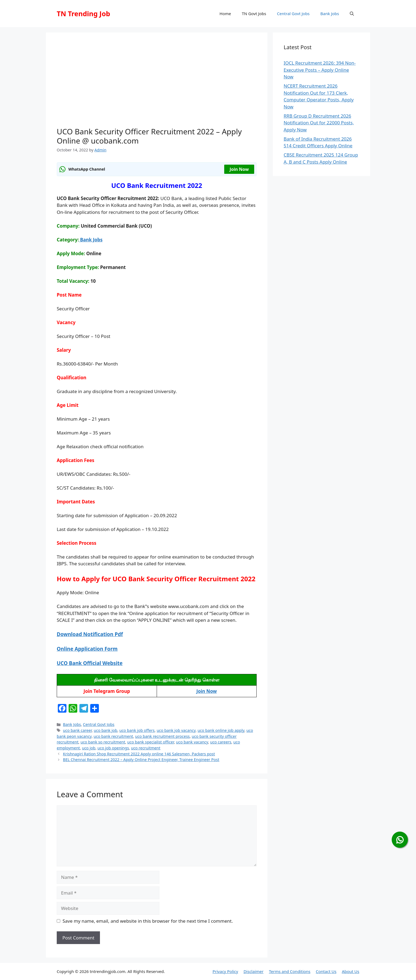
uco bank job (105, 730)
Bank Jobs (330, 14)
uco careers (221, 742)
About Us (350, 971)
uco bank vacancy (192, 742)
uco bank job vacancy (176, 730)
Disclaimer (253, 971)
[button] (352, 14)
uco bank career (77, 730)
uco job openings (113, 748)
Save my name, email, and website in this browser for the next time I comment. (148, 921)
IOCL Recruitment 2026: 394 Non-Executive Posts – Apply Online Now (320, 70)
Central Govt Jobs (293, 14)
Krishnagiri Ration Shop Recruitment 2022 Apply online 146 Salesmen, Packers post (139, 754)
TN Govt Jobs (254, 14)
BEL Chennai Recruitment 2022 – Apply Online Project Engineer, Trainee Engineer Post (141, 760)
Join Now (239, 169)
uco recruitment (146, 748)
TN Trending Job (83, 14)
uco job (89, 748)
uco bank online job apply (221, 730)
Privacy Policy (225, 971)
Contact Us (326, 971)
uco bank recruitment (113, 736)
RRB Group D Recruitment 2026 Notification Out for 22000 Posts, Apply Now (319, 123)
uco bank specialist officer (151, 742)
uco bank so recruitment (103, 742)
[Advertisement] (157, 84)
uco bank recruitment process (162, 736)
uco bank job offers (137, 730)
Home (225, 14)
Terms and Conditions (290, 971)
